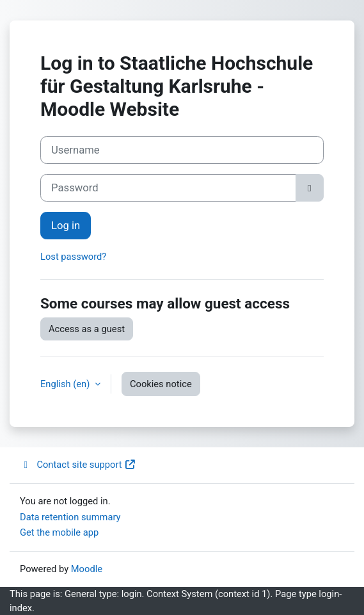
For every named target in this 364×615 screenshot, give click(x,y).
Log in (66, 226)
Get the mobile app (59, 532)
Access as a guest (87, 329)
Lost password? (73, 257)
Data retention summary (70, 517)
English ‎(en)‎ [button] (66, 384)
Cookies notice (161, 384)
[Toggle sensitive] (310, 188)
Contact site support (78, 465)
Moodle (87, 569)
